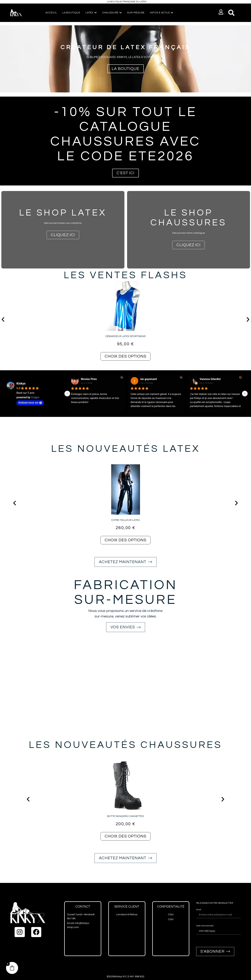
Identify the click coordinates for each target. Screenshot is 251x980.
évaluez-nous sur (30, 403)
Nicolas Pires (89, 379)
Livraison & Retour (127, 914)
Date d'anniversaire (205, 926)
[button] (221, 12)
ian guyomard (149, 379)
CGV (171, 919)
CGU (171, 914)
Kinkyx (21, 383)
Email (199, 910)
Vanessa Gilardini (210, 379)
